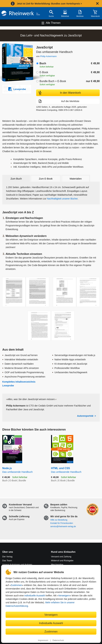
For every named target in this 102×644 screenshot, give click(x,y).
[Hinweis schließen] (97, 3)
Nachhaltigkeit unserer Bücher (62, 199)
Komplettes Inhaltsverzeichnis (19, 382)
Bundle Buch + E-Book (53, 81)
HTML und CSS (75, 470)
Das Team (7, 561)
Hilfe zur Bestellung (59, 520)
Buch (43, 63)
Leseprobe (8, 386)
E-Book (44, 72)
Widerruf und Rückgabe (62, 561)
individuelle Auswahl (35, 596)
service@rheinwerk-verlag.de (63, 526)
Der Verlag (7, 557)
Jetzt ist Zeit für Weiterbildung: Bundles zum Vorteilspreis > (49, 4)
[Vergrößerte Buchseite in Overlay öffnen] (26, 292)
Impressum (43, 640)
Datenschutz (58, 640)
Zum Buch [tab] (16, 179)
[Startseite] (21, 13)
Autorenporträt (85, 416)
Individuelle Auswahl (51, 623)
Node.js (24, 470)
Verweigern (64, 596)
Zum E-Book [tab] (46, 179)
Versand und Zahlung (61, 557)
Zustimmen (16, 585)
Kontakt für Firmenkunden (62, 523)
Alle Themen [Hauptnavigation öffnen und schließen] (53, 23)
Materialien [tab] (76, 179)
